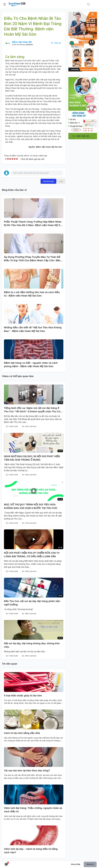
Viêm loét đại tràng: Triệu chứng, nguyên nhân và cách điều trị (33, 810)
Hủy (61, 181)
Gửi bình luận (48, 181)
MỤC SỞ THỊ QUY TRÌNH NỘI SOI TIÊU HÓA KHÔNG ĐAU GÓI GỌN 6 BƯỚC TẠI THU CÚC (31, 506)
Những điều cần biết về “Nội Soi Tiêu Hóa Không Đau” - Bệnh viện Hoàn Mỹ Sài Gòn (33, 329)
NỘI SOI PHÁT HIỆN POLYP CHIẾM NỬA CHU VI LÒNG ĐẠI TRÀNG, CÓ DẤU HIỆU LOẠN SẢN (32, 555)
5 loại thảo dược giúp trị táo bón (23, 696)
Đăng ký (90, 864)
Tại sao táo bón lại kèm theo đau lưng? (27, 771)
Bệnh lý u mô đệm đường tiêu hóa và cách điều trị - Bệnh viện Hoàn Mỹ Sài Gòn (32, 294)
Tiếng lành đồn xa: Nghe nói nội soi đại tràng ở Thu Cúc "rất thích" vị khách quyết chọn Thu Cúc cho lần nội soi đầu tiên (33, 410)
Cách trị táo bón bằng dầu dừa (22, 733)
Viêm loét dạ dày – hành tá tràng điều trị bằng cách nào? (31, 851)
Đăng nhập (76, 864)
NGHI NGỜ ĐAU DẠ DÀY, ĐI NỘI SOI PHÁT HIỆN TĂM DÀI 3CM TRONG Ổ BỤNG (32, 458)
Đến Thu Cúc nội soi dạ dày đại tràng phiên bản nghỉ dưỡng (32, 603)
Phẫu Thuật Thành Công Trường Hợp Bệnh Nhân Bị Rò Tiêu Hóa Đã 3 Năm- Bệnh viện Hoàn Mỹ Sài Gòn (33, 224)
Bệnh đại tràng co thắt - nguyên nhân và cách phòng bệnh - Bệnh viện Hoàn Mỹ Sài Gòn (31, 365)
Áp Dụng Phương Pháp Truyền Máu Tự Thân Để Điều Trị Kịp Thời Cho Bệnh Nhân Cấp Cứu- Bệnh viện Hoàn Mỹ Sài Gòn (33, 259)
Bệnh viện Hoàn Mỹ (22, 42)
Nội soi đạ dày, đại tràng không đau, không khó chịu (32, 645)
